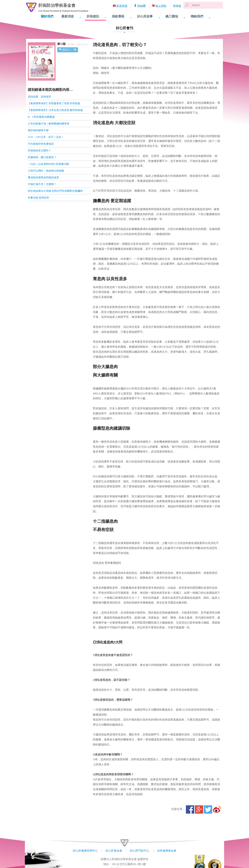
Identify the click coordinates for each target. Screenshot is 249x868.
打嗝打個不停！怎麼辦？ (42, 184)
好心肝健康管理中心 (85, 851)
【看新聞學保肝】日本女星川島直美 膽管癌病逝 (55, 110)
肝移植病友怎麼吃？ (40, 151)
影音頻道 (122, 6)
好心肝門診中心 (140, 851)
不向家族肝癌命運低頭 (41, 144)
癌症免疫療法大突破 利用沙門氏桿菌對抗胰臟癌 (55, 191)
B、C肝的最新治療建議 (41, 117)
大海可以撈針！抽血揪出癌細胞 (46, 171)
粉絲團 (141, 6)
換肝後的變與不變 (38, 130)
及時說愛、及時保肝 (40, 97)
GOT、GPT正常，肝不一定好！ (46, 137)
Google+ (199, 809)
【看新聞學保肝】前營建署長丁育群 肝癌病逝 (54, 103)
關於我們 (47, 16)
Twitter (208, 809)
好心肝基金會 (114, 851)
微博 (217, 809)
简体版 (177, 6)
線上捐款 (161, 6)
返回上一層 (69, 50)
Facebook (190, 809)
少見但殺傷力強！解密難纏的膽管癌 (49, 124)
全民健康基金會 (167, 851)
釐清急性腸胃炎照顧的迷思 (43, 177)
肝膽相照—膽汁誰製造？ (42, 157)
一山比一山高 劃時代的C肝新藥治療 (49, 164)
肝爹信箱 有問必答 (39, 198)
